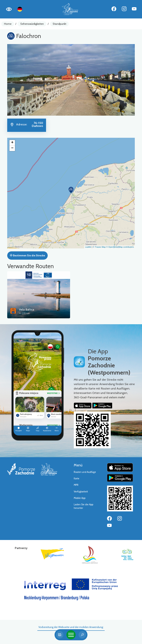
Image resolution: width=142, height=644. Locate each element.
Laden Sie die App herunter (83, 506)
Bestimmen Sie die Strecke (27, 255)
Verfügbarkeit (81, 492)
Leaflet (88, 247)
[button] (71, 190)
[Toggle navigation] (71, 635)
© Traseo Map (99, 247)
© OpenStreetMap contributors (120, 247)
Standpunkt (59, 24)
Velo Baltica (27, 310)
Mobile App (80, 498)
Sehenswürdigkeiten (32, 24)
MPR (76, 485)
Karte (77, 478)
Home (8, 24)
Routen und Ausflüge (85, 472)
